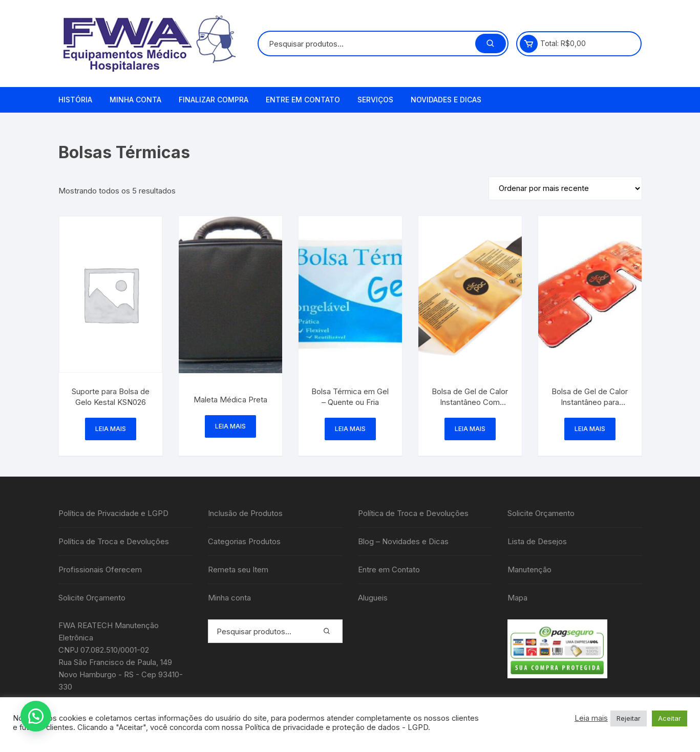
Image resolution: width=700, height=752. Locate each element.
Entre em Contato (303, 100)
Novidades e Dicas (446, 100)
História (75, 100)
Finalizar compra (214, 100)
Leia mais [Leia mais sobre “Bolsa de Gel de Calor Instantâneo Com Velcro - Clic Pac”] (470, 429)
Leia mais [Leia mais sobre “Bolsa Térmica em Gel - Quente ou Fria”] (350, 429)
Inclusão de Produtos (245, 513)
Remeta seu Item (238, 570)
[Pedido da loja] (565, 188)
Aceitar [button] (670, 718)
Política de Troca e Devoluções (114, 541)
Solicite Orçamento (92, 598)
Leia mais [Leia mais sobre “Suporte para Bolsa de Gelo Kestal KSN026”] (111, 429)
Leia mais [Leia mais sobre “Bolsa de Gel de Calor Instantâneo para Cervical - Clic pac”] (590, 429)
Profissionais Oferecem (100, 570)
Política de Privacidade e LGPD (113, 513)
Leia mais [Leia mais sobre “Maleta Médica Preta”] (230, 426)
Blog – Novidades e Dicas (403, 541)
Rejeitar (629, 718)
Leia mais (591, 718)
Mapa (517, 598)
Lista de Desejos (537, 541)
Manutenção (529, 570)
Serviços (375, 100)
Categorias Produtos (244, 541)
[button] (36, 716)
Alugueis (373, 598)
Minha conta (135, 100)
